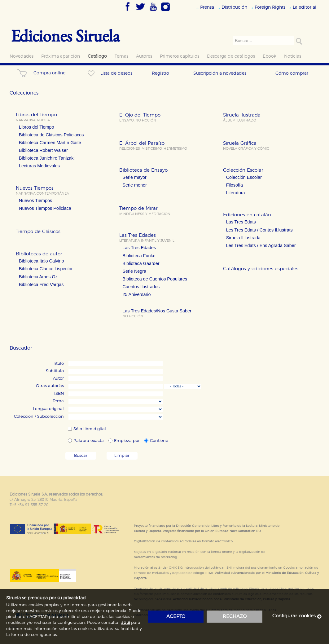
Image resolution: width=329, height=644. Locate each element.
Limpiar (122, 456)
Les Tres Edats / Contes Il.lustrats (259, 230)
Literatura (236, 193)
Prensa (207, 7)
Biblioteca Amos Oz (38, 277)
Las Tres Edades (139, 248)
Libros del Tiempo (37, 127)
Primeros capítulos (180, 56)
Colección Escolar (244, 177)
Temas (121, 56)
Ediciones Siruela (65, 35)
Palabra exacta (89, 441)
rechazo (235, 617)
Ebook (270, 56)
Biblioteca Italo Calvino (42, 261)
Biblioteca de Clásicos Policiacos (51, 135)
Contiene (159, 441)
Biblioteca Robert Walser (43, 150)
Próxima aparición (61, 56)
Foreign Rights (270, 7)
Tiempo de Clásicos (38, 232)
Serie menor (134, 185)
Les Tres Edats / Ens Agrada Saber (261, 245)
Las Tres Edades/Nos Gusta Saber (157, 311)
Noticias (293, 56)
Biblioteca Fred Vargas (41, 285)
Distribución (234, 7)
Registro (160, 73)
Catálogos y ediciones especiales (261, 269)
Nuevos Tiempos (35, 201)
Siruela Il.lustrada (243, 238)
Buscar (81, 456)
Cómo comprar (292, 73)
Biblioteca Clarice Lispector (46, 269)
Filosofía (235, 185)
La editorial (305, 7)
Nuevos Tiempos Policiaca (45, 208)
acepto (176, 617)
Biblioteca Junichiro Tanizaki (47, 158)
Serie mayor (134, 177)
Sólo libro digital (90, 429)
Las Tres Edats (241, 222)
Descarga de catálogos (231, 56)
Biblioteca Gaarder (141, 263)
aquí (125, 623)
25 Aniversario (136, 294)
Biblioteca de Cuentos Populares (155, 279)
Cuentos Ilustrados (141, 287)
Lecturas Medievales (39, 166)
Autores (144, 56)
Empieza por (127, 441)
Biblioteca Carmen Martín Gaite (50, 143)
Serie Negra (134, 271)
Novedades (22, 56)
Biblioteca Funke (139, 256)
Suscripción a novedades (220, 73)
